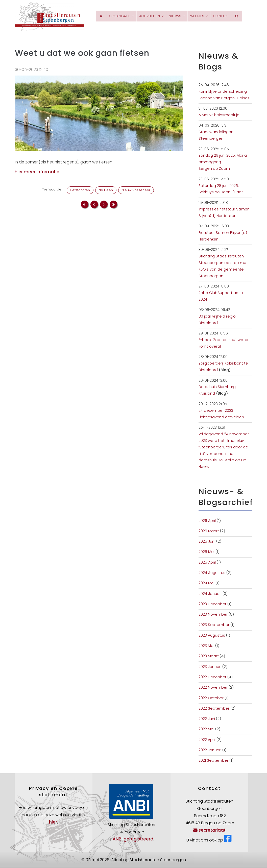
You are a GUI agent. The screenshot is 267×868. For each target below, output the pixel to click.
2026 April (207, 521)
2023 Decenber (212, 605)
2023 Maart (209, 657)
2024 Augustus (212, 573)
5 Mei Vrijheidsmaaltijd (219, 115)
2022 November (213, 688)
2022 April (207, 740)
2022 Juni (207, 719)
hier (53, 823)
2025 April (207, 563)
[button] (99, 114)
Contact (221, 16)
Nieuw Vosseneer (136, 191)
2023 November (213, 615)
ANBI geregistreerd (133, 839)
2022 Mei (206, 730)
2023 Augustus (212, 636)
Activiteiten (146, 16)
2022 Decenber (212, 678)
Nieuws (174, 16)
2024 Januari (210, 594)
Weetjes (197, 16)
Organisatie (113, 16)
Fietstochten (80, 191)
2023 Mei (206, 646)
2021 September (213, 761)
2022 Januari (210, 751)
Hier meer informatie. (38, 172)
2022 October (211, 698)
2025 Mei (207, 552)
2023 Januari (210, 667)
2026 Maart (209, 532)
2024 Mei (207, 584)
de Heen (106, 191)
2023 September (214, 625)
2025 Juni (207, 542)
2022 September (214, 709)
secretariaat (209, 831)
